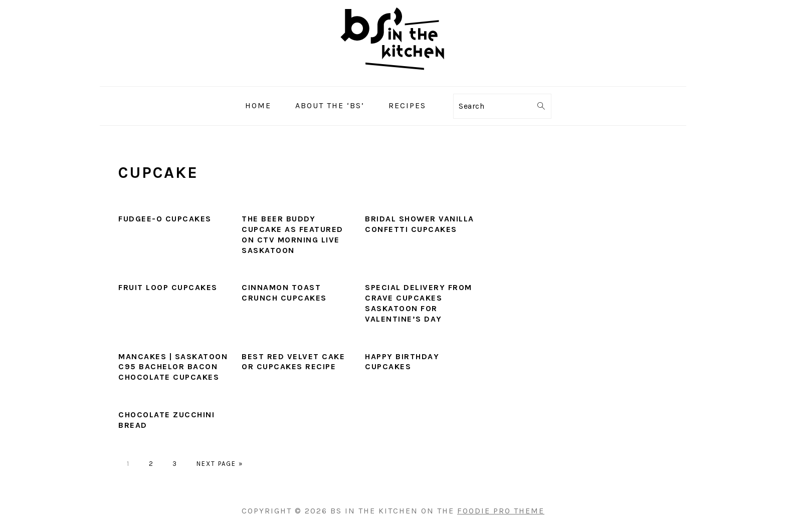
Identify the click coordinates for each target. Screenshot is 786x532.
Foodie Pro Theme (501, 511)
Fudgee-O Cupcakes (165, 219)
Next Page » (220, 464)
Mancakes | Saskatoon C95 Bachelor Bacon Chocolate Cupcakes (173, 367)
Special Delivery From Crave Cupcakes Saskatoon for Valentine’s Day (419, 303)
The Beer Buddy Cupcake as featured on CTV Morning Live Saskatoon (292, 234)
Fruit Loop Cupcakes (168, 287)
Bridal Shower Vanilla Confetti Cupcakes (420, 224)
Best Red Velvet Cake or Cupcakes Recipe (293, 362)
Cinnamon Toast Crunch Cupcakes (284, 293)
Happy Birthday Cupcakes (402, 362)
